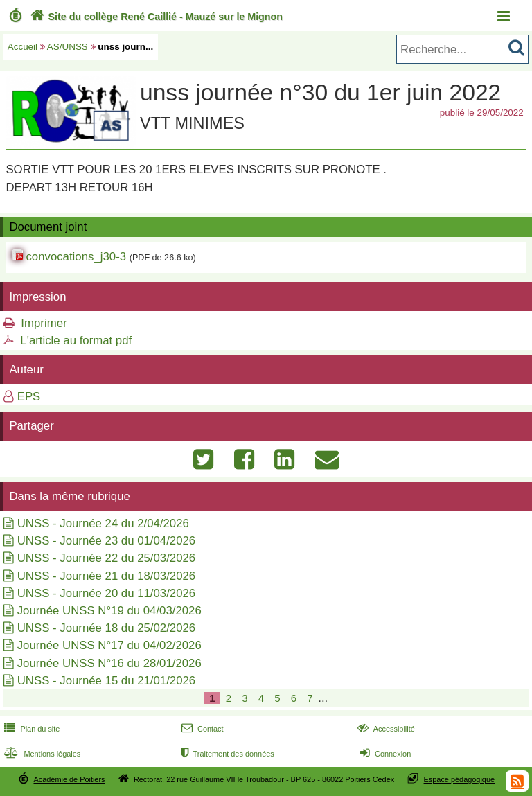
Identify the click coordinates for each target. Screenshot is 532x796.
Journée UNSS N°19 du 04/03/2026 (109, 611)
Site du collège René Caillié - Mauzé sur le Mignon (155, 17)
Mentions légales (41, 754)
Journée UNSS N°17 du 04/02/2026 (109, 645)
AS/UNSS (68, 47)
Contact (201, 729)
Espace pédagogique (460, 779)
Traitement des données (226, 754)
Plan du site (30, 729)
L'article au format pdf (76, 340)
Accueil (23, 47)
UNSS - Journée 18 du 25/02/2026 (107, 628)
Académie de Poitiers (69, 779)
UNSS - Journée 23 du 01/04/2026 (107, 541)
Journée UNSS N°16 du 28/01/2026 (109, 663)
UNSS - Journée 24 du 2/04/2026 (103, 523)
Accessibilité (385, 729)
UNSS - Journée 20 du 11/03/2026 (107, 593)
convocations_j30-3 (76, 257)
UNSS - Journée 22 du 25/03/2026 (107, 558)
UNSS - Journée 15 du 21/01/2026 (107, 681)
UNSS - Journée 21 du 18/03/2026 (107, 576)
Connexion (384, 754)
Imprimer (44, 323)
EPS (29, 397)
